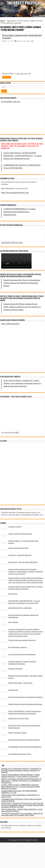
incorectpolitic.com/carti (11, 101)
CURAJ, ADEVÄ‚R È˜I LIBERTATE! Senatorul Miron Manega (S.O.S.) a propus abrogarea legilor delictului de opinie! (21, 787)
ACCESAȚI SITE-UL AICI (12, 243)
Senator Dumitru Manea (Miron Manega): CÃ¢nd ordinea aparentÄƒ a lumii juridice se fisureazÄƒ (20, 775)
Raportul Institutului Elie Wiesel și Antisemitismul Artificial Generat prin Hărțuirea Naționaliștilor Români (22, 283)
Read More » (7, 77)
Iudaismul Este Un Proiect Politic (19, 718)
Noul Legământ (13, 622)
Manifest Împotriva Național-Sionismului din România (25, 704)
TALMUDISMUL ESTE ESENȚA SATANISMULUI (25, 747)
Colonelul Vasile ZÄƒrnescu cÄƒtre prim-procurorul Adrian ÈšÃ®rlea (21, 800)
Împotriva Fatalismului (15, 669)
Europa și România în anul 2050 (18, 548)
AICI (17, 432)
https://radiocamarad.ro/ (10, 324)
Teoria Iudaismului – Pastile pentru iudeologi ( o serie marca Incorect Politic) (22, 810)
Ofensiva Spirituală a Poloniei (18, 733)
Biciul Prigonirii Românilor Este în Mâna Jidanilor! (24, 740)
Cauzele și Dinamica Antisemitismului (20, 534)
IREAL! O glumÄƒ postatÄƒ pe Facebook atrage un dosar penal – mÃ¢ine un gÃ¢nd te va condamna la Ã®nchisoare (21, 781)
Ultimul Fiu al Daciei (15, 527)
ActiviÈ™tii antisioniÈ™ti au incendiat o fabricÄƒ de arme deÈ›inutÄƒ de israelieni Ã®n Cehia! (22, 814)
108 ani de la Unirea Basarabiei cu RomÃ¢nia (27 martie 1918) (20, 796)
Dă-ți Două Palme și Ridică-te (18, 647)
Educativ (19, 41)
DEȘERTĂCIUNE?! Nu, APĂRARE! (20, 608)
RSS (3, 765)
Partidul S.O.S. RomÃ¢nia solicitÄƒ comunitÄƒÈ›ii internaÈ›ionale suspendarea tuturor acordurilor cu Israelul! (21, 770)
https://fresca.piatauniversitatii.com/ (15, 193)
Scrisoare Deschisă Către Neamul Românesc (22, 654)
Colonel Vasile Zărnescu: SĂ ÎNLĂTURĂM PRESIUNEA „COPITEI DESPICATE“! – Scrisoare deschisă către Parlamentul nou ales (23, 156)
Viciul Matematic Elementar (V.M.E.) (20, 754)
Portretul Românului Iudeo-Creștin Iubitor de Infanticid (25, 697)
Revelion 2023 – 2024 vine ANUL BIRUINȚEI (23, 562)
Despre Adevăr (13, 594)
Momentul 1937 (13, 690)
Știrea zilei (26, 41)
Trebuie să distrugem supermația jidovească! (22, 640)
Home (3, 21)
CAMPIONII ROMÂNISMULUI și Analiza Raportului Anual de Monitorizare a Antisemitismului (20, 212)
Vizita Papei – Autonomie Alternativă (20, 555)
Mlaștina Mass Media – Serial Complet (20, 683)
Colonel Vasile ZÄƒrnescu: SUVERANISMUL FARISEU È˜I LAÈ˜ (19, 792)
